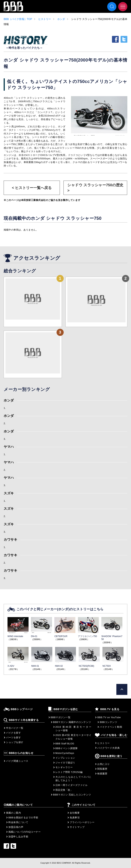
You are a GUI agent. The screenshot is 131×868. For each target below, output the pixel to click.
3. (5, 439)
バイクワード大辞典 (108, 748)
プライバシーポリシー (82, 822)
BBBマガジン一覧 (61, 717)
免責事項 (75, 818)
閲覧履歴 (102, 769)
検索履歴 (102, 774)
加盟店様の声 (16, 827)
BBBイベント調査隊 (67, 748)
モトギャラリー (64, 767)
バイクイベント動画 (111, 727)
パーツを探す (13, 737)
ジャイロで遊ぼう (65, 763)
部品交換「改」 (64, 790)
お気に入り (104, 764)
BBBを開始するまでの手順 (23, 818)
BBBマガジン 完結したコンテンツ (72, 795)
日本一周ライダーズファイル (72, 785)
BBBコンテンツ (108, 722)
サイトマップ (77, 827)
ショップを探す (15, 742)
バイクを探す (13, 733)
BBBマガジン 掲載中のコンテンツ (72, 722)
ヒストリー (45, 19)
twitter (124, 39)
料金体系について (18, 822)
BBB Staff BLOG (65, 744)
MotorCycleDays (65, 753)
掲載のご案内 (13, 813)
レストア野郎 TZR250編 (69, 772)
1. (5, 408)
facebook (115, 39)
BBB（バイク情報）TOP (18, 19)
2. (5, 423)
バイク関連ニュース (17, 761)
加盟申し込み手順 (18, 837)
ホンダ (61, 19)
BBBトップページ (22, 709)
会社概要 (75, 813)
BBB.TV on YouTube (109, 717)
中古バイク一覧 (15, 728)
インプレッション (65, 758)
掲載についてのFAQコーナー (25, 832)
